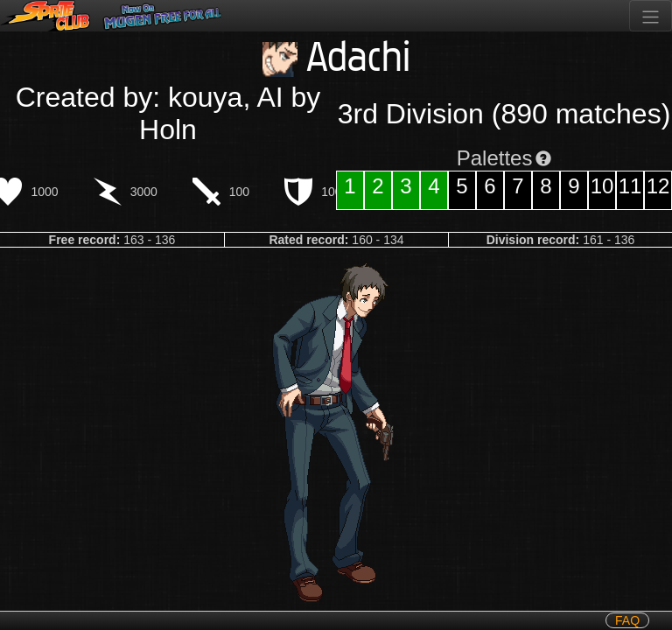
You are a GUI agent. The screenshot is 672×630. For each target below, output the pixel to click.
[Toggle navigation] (651, 16)
